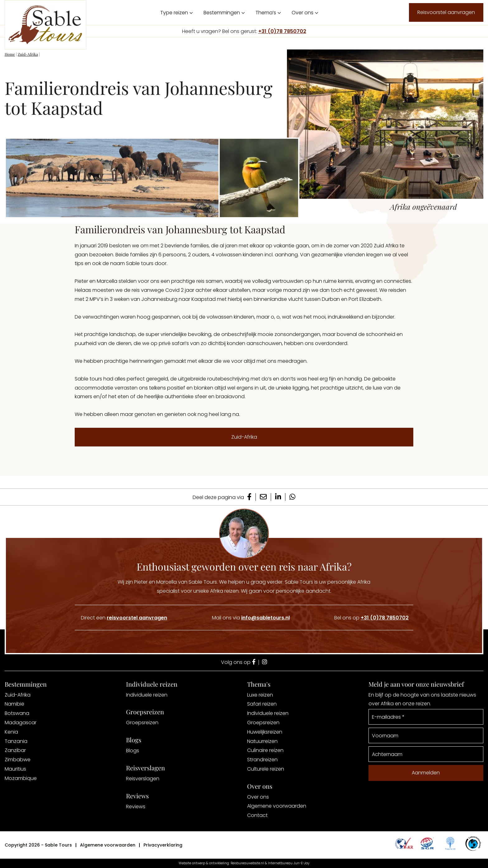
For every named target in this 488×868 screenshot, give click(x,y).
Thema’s (266, 13)
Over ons (303, 13)
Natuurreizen (262, 741)
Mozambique (21, 778)
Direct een (124, 618)
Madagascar (21, 723)
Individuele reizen (147, 695)
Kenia (11, 732)
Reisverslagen (143, 779)
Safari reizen (262, 704)
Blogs (133, 751)
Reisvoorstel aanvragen (446, 12)
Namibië (14, 704)
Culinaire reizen (265, 750)
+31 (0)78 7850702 (282, 31)
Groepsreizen (142, 723)
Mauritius (15, 769)
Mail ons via (251, 618)
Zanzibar (15, 750)
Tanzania (16, 741)
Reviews (136, 807)
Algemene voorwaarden (277, 806)
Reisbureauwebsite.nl (247, 863)
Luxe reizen (260, 695)
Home (10, 54)
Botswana (17, 713)
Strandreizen (262, 760)
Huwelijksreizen (265, 732)
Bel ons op (371, 618)
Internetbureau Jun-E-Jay (289, 863)
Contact (257, 815)
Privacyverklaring (163, 845)
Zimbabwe (18, 760)
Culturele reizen (266, 769)
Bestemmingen (222, 13)
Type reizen (174, 13)
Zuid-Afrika (28, 54)
